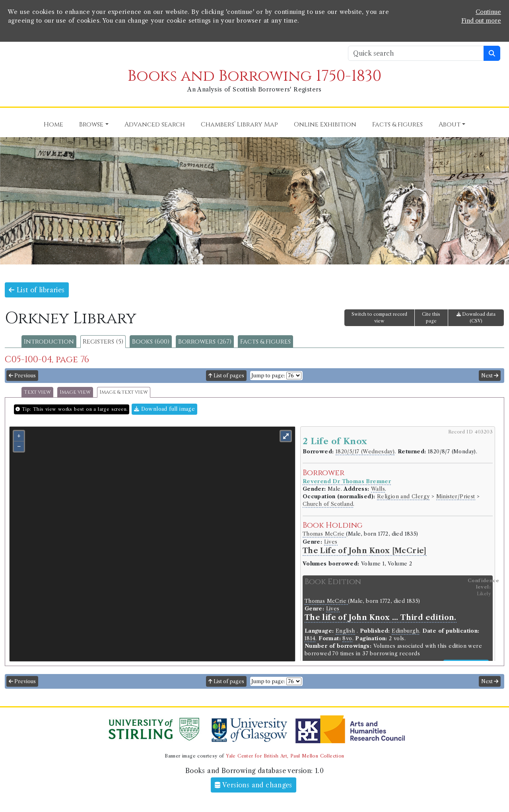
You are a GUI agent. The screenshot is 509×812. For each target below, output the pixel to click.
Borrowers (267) (205, 342)
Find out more (481, 21)
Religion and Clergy (403, 496)
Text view (37, 392)
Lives (331, 542)
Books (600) (151, 342)
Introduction (49, 342)
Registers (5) (103, 342)
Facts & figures (265, 342)
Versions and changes (254, 785)
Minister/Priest (456, 496)
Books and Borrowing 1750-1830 (254, 76)
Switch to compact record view (379, 318)
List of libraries (37, 290)
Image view (75, 392)
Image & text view (124, 392)
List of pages (226, 376)
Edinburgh (405, 631)
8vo (347, 638)
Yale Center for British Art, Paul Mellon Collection (285, 756)
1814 (310, 638)
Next (490, 376)
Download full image (164, 409)
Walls (378, 489)
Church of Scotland (328, 504)
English (345, 631)
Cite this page (431, 318)
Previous (22, 376)
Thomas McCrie (324, 534)
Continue (488, 12)
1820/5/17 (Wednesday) (365, 452)
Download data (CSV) (476, 318)
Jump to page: (268, 376)
